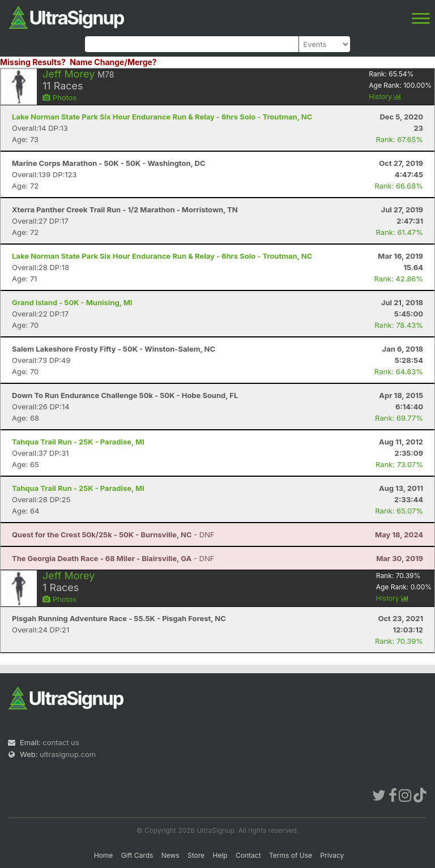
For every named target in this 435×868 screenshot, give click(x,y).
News (170, 855)
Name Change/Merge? (113, 62)
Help (220, 855)
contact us (61, 742)
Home (104, 855)
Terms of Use (291, 855)
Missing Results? (33, 62)
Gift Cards (137, 855)
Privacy (332, 855)
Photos (59, 97)
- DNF (113, 535)
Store (196, 855)
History (385, 97)
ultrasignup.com (68, 754)
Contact (248, 855)
